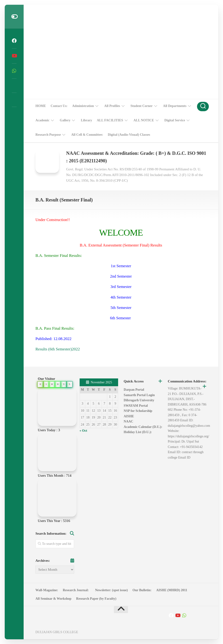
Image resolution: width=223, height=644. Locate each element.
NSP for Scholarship (138, 411)
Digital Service (175, 120)
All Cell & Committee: (87, 135)
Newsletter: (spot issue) (111, 590)
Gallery (65, 120)
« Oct (83, 431)
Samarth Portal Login (139, 395)
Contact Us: (59, 106)
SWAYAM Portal (136, 406)
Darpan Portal (134, 390)
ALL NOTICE (144, 120)
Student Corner (142, 106)
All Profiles (112, 106)
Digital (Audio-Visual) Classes (129, 135)
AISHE (129, 416)
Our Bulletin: (142, 590)
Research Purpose (48, 135)
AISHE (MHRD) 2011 (172, 590)
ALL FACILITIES (110, 120)
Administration (83, 106)
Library (86, 120)
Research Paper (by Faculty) (96, 599)
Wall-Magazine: (47, 590)
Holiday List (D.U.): (138, 432)
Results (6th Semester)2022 (58, 349)
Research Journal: (77, 590)
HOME (41, 106)
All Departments (175, 106)
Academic (42, 120)
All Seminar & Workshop (53, 599)
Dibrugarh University (139, 400)
